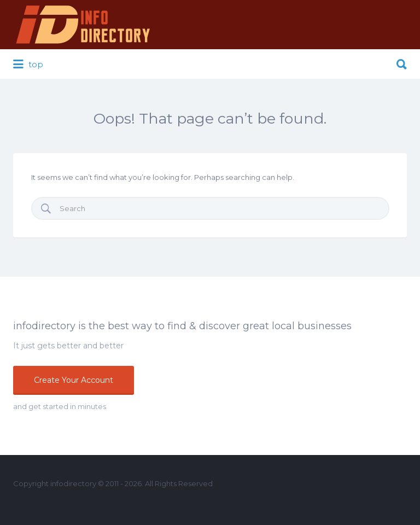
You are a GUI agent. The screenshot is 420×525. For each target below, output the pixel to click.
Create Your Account (74, 380)
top (28, 65)
